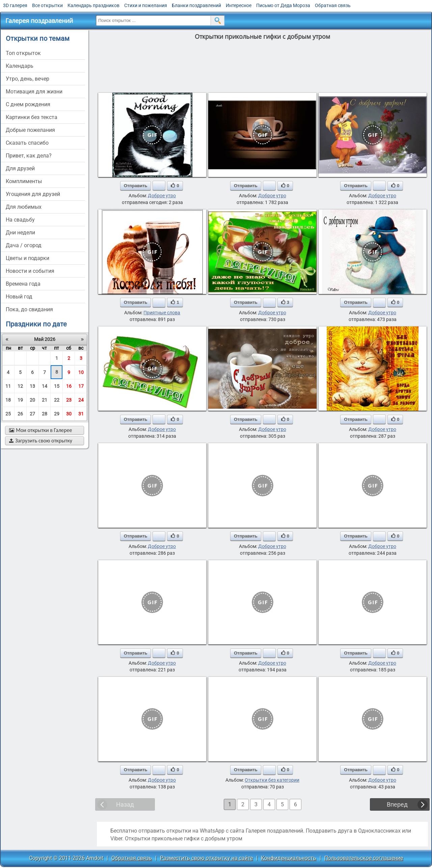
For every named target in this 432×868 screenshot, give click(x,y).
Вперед (397, 804)
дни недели (20, 233)
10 (81, 372)
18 (8, 400)
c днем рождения (28, 104)
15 (57, 386)
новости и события (30, 271)
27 (32, 414)
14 (45, 386)
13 (32, 386)
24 (81, 400)
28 (45, 414)
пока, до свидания (29, 309)
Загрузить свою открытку (41, 441)
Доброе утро (162, 196)
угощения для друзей (33, 194)
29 (57, 414)
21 (45, 400)
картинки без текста (32, 117)
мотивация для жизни (34, 92)
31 (81, 414)
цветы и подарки (28, 258)
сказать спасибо (27, 143)
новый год (19, 297)
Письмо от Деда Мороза (283, 5)
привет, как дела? (29, 156)
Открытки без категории (272, 780)
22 (57, 400)
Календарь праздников (93, 5)
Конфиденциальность (289, 858)
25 (8, 414)
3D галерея (15, 5)
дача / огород (24, 245)
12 (20, 386)
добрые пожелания (30, 130)
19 (20, 400)
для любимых (24, 207)
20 (32, 400)
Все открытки (47, 5)
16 (69, 386)
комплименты (24, 181)
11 (8, 386)
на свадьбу (20, 220)
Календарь (20, 66)
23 (69, 400)
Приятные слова (162, 313)
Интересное (239, 5)
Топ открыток (23, 53)
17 (81, 386)
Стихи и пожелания (146, 5)
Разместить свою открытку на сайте (206, 858)
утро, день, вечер (28, 79)
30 (69, 414)
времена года (23, 284)
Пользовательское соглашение (364, 858)
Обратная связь (333, 5)
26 (20, 414)
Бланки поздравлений (196, 5)
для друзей (20, 168)
